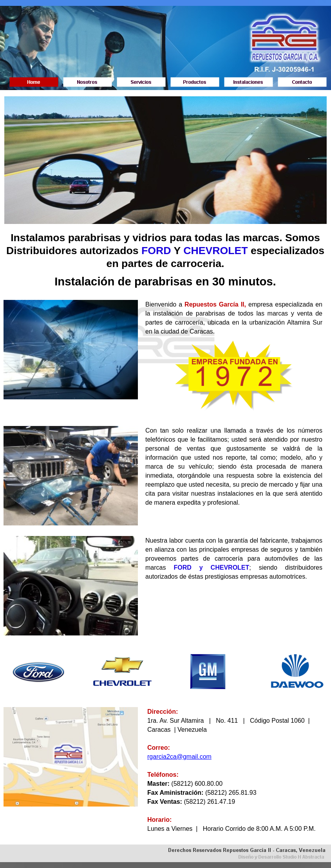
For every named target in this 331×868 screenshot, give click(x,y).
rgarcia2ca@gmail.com (179, 757)
